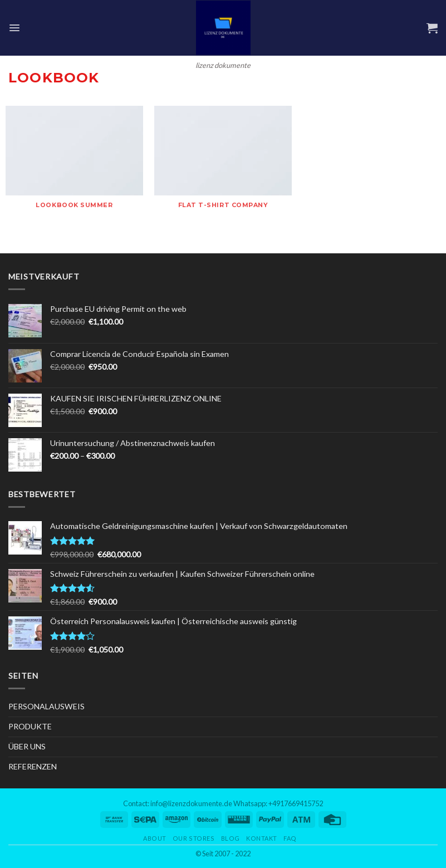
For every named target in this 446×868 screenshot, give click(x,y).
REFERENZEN (33, 766)
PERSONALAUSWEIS (46, 706)
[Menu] (14, 28)
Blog (231, 838)
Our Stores (193, 838)
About (155, 838)
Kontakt (262, 838)
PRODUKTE (30, 726)
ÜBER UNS (27, 746)
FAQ (290, 838)
